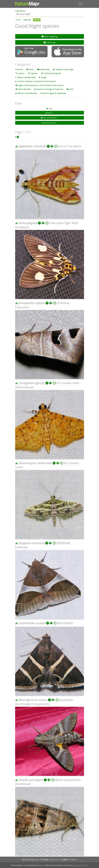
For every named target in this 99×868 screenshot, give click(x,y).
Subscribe (49, 42)
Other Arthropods (53, 73)
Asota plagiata (28, 223)
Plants (20, 69)
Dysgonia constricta (32, 543)
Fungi (43, 77)
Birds (31, 69)
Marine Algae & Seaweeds (54, 93)
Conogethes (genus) (32, 383)
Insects (21, 73)
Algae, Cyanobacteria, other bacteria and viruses (41, 85)
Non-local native (49, 118)
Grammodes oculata (32, 623)
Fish (72, 89)
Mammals (45, 69)
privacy (77, 865)
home (18, 19)
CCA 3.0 (85, 865)
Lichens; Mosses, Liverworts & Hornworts (37, 81)
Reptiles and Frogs (65, 69)
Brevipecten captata (32, 303)
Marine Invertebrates (27, 93)
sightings (27, 19)
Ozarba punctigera (31, 780)
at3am (40, 865)
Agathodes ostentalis (32, 146)
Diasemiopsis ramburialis (35, 463)
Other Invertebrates (26, 77)
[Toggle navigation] (80, 4)
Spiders (34, 73)
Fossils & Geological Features (49, 89)
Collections (20, 11)
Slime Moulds (24, 89)
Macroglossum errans (33, 700)
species (37, 19)
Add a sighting (50, 36)
